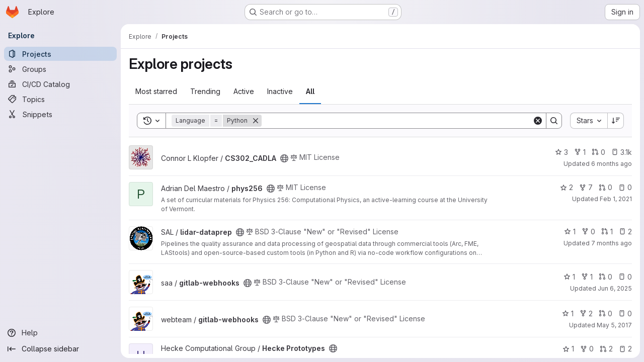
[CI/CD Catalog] (60, 84)
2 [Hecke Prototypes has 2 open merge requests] (606, 349)
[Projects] (60, 54)
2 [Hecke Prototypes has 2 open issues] (625, 349)
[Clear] (538, 121)
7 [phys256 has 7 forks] (586, 187)
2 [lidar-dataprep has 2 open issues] (625, 232)
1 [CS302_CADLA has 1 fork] (580, 152)
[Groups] (60, 69)
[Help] (60, 333)
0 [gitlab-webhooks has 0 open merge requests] (606, 277)
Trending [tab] (205, 91)
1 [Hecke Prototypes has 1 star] (568, 349)
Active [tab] (244, 91)
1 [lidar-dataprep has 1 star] (570, 232)
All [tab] (310, 91)
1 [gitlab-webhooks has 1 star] (569, 277)
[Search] (397, 121)
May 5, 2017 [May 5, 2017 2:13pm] (614, 325)
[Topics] (60, 99)
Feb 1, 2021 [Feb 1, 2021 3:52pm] (616, 199)
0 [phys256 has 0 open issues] (625, 187)
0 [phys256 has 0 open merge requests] (606, 187)
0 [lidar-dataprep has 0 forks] (588, 232)
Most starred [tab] (156, 91)
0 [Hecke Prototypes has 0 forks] (587, 349)
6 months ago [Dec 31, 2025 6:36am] (612, 164)
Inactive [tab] (280, 91)
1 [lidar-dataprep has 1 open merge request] (607, 232)
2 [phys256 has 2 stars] (567, 187)
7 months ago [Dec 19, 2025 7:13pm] (612, 243)
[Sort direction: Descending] (616, 121)
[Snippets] (60, 114)
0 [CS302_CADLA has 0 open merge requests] (598, 152)
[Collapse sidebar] (60, 349)
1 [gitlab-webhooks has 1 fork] (587, 277)
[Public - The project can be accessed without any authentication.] (284, 158)
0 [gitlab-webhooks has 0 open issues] (625, 277)
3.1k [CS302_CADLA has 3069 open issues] (622, 152)
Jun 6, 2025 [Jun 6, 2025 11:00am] (615, 288)
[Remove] (256, 121)
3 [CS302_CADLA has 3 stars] (561, 152)
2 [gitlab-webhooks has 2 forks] (586, 313)
